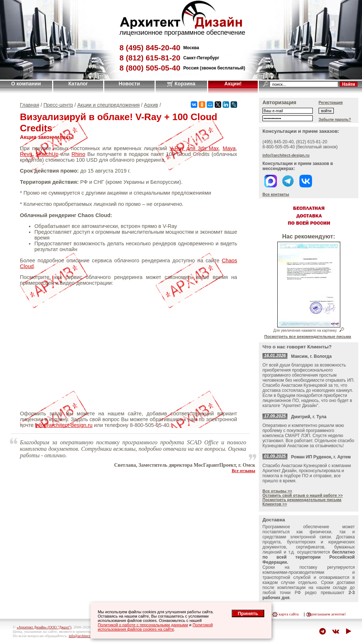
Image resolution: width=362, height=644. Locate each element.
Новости (129, 84)
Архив (151, 105)
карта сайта (289, 614)
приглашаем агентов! (327, 614)
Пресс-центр (58, 105)
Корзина (181, 84)
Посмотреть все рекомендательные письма (308, 336)
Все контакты (276, 194)
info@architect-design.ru (64, 425)
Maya (229, 148)
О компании (26, 84)
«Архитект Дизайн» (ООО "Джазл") (44, 627)
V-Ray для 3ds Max (194, 148)
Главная (30, 105)
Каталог (78, 84)
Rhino (78, 154)
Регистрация (331, 102)
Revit (26, 154)
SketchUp (47, 154)
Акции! (233, 84)
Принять (248, 613)
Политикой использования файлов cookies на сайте (155, 627)
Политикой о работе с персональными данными (143, 625)
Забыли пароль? (335, 119)
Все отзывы (243, 471)
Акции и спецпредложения (109, 105)
